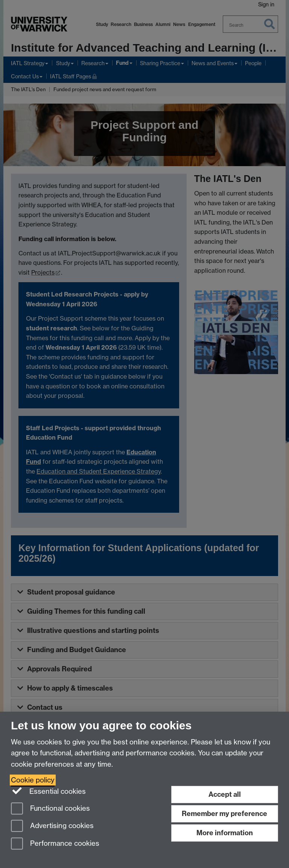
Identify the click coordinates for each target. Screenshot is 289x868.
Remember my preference (224, 814)
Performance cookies (55, 844)
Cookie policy (33, 780)
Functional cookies (50, 809)
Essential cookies (48, 791)
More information (225, 833)
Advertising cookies (52, 826)
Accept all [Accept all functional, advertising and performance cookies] (225, 794)
